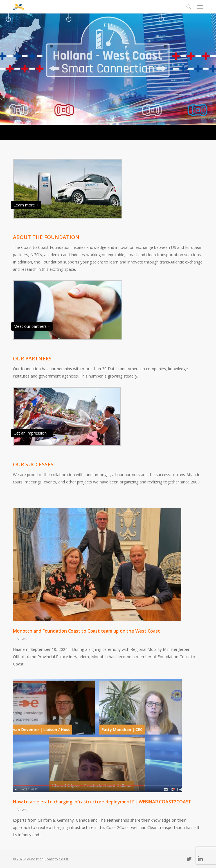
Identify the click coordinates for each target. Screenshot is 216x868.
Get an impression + (32, 433)
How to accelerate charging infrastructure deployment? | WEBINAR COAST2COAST (102, 802)
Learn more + (26, 205)
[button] (200, 7)
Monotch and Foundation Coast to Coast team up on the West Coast (87, 631)
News (22, 639)
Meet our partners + (32, 326)
